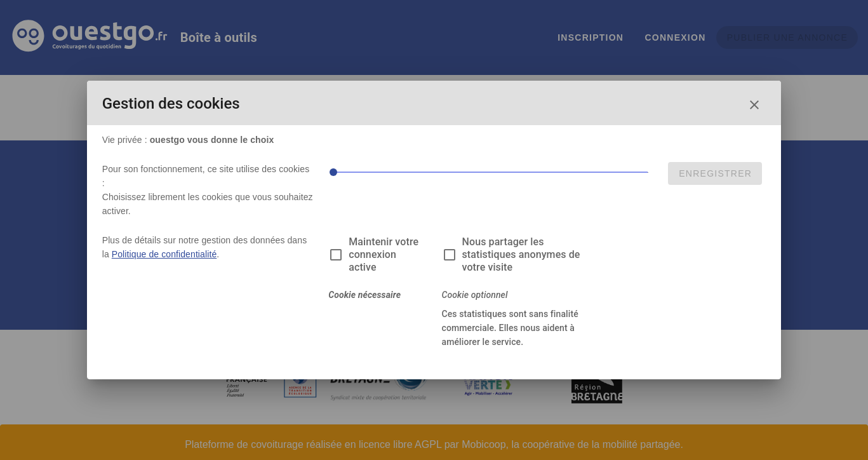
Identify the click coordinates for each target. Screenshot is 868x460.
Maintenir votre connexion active (384, 254)
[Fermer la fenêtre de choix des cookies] (754, 105)
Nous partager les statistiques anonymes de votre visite (521, 254)
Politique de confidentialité (164, 254)
